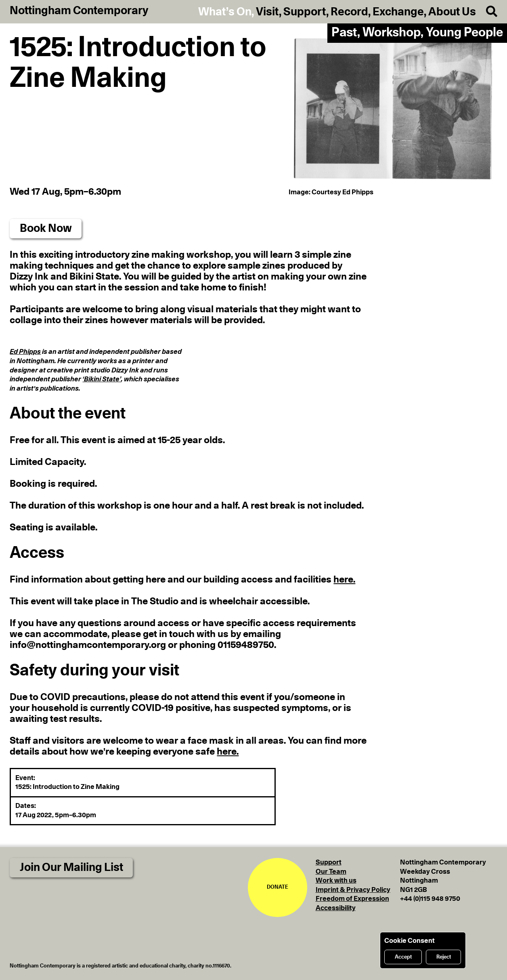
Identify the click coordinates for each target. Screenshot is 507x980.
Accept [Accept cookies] (403, 957)
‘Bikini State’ (102, 379)
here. (344, 579)
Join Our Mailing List (71, 868)
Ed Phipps (25, 352)
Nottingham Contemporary (79, 11)
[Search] (486, 12)
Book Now (46, 229)
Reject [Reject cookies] (444, 957)
